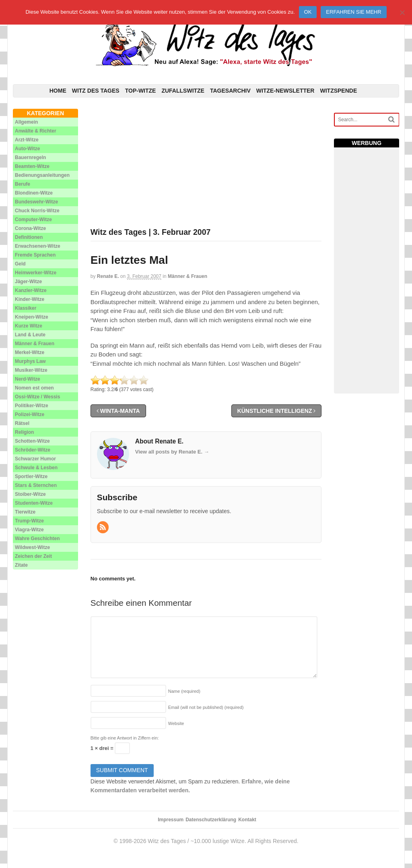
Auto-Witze (28, 149)
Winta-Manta (118, 411)
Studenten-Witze (34, 503)
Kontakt (247, 820)
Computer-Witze (33, 220)
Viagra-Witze (29, 530)
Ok (308, 12)
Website (176, 723)
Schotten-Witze (32, 441)
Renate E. (108, 276)
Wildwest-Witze (32, 547)
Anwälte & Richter (36, 131)
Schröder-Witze (33, 450)
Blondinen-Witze (34, 193)
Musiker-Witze (31, 370)
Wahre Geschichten (37, 539)
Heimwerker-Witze (36, 273)
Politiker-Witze (32, 406)
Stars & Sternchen (36, 485)
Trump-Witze (29, 521)
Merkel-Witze (30, 352)
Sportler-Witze (31, 476)
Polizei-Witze (30, 414)
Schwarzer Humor (35, 459)
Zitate (21, 565)
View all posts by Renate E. (172, 452)
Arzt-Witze (27, 140)
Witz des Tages (96, 91)
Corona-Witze (30, 228)
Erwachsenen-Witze (38, 246)
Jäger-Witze (28, 282)
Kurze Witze (29, 326)
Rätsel (22, 423)
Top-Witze (141, 91)
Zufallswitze (183, 91)
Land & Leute (30, 335)
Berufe (23, 184)
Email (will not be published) (206, 707)
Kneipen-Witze (32, 317)
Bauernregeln (30, 157)
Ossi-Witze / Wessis (37, 397)
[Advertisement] (206, 165)
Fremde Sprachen (35, 255)
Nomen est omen (34, 388)
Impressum (171, 820)
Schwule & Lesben (36, 468)
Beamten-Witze (32, 166)
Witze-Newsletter (285, 91)
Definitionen (29, 237)
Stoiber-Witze (30, 494)
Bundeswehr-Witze (36, 202)
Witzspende (338, 91)
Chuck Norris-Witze (37, 211)
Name (184, 691)
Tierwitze (25, 512)
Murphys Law (30, 361)
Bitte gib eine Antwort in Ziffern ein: (125, 738)
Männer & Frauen (187, 276)
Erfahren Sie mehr (353, 12)
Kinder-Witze (30, 299)
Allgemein (26, 122)
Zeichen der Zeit (33, 556)
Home (58, 91)
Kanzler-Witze (31, 290)
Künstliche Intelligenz (277, 411)
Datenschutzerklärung (211, 820)
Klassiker (26, 308)
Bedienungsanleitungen (42, 175)
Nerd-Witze (28, 379)
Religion (24, 432)
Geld (20, 264)
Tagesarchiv (230, 91)
